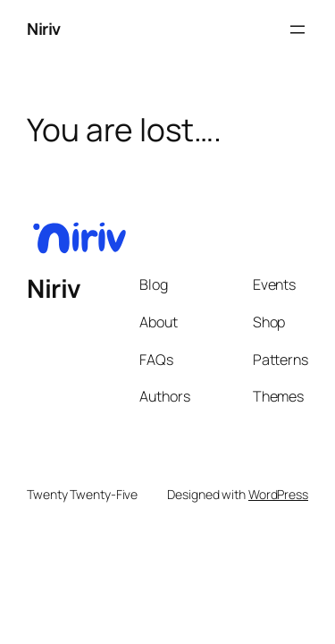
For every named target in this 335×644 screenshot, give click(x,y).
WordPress (278, 494)
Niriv (44, 29)
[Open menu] (297, 30)
